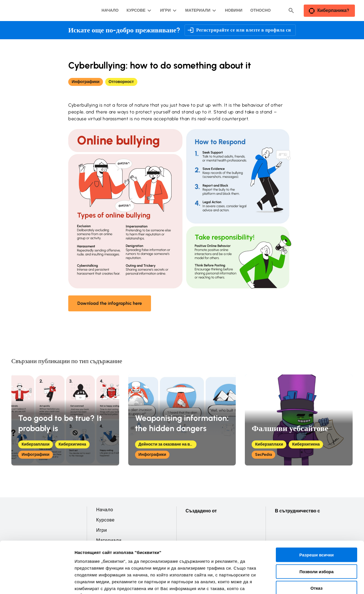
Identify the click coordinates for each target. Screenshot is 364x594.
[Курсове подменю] (138, 11)
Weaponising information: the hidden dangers (182, 423)
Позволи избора (317, 527)
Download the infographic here (110, 303)
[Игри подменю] (168, 11)
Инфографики (86, 82)
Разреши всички (316, 511)
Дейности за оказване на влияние (167, 444)
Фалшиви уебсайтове (290, 428)
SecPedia (263, 455)
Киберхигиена (72, 444)
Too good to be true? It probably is (60, 423)
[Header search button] (291, 11)
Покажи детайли (92, 583)
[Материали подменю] (200, 11)
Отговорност (121, 82)
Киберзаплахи (36, 444)
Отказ (317, 544)
